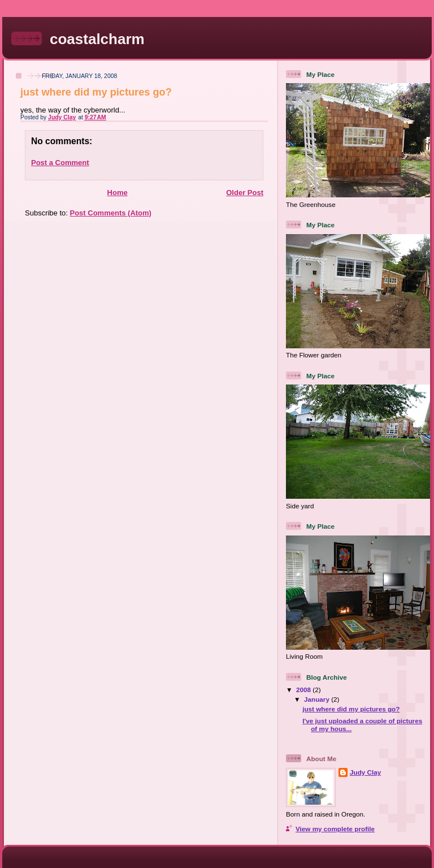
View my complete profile (335, 829)
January (318, 699)
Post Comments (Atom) (111, 213)
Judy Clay (365, 772)
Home (118, 193)
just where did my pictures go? (351, 709)
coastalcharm (97, 39)
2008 (304, 690)
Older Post (245, 193)
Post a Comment (60, 163)
